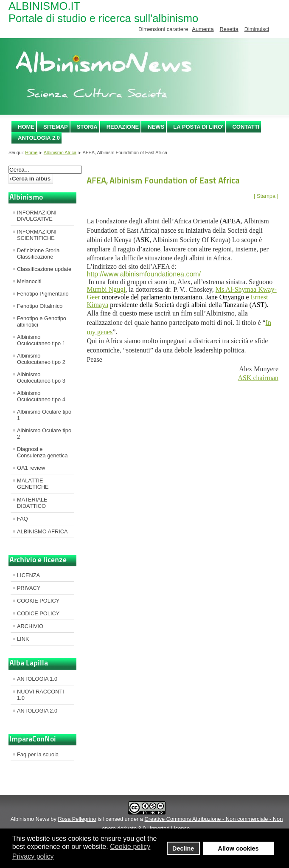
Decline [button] (183, 848)
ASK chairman (258, 378)
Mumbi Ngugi (106, 289)
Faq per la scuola (38, 754)
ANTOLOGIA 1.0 (37, 679)
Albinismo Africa (60, 152)
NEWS (156, 127)
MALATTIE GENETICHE (33, 484)
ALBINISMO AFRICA (42, 531)
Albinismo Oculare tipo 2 (44, 434)
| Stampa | (266, 196)
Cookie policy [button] (130, 847)
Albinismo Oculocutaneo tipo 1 (41, 340)
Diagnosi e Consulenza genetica (42, 452)
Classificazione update (44, 269)
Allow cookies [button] (238, 848)
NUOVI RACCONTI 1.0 (41, 695)
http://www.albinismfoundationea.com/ (144, 274)
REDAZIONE (123, 127)
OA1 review (31, 468)
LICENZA (28, 575)
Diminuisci (257, 29)
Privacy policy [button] (33, 856)
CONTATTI (246, 127)
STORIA (87, 127)
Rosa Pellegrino (77, 819)
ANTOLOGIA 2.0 (39, 138)
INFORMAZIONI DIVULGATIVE (37, 216)
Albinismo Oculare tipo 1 (44, 415)
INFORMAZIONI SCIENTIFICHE (37, 235)
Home (26, 127)
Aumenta (203, 29)
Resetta (229, 29)
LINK (23, 639)
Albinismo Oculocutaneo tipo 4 (41, 396)
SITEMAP (56, 127)
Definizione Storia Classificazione (38, 254)
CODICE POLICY (38, 613)
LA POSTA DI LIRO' (198, 127)
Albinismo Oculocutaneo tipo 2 (41, 359)
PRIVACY (29, 588)
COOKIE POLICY (38, 601)
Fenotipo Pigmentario (43, 294)
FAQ (22, 519)
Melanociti (29, 281)
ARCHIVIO (30, 626)
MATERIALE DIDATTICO (32, 503)
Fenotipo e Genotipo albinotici (42, 321)
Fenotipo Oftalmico (40, 306)
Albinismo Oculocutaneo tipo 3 (41, 378)
